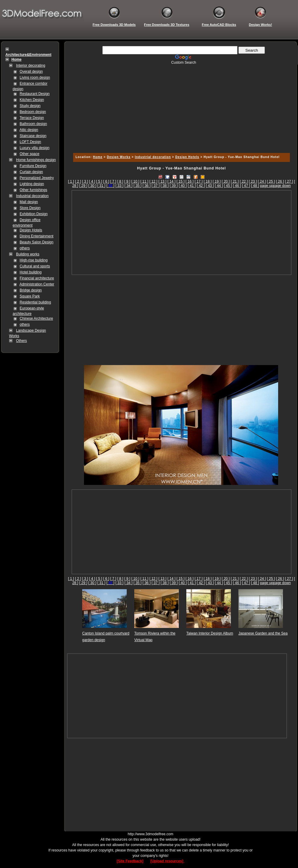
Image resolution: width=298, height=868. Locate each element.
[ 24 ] (262, 181)
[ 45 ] (228, 186)
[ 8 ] (120, 181)
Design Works (119, 157)
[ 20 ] (226, 181)
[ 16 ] (189, 181)
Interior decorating (31, 65)
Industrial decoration (32, 196)
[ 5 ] (99, 181)
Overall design (31, 72)
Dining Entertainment (36, 236)
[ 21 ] (235, 181)
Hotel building (31, 272)
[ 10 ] (135, 181)
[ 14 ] (171, 181)
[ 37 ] (156, 186)
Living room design (35, 78)
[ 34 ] (128, 186)
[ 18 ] (208, 181)
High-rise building (34, 260)
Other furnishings (33, 190)
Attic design (29, 130)
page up (267, 186)
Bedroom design (33, 112)
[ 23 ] (253, 181)
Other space (29, 154)
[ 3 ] (85, 181)
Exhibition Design (34, 214)
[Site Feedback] (130, 861)
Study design (30, 106)
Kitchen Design (32, 100)
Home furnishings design (36, 160)
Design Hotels (31, 230)
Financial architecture (37, 278)
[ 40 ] (183, 186)
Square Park (30, 296)
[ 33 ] (119, 186)
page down (282, 186)
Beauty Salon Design (36, 242)
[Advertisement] (181, 107)
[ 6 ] (106, 181)
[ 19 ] (217, 181)
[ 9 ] (127, 181)
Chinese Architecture (36, 318)
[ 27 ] (289, 181)
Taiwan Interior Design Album (210, 633)
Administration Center (37, 284)
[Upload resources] (168, 861)
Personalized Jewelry (37, 178)
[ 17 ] (199, 181)
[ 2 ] (78, 181)
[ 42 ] (201, 186)
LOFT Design (30, 142)
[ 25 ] (271, 181)
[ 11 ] (144, 181)
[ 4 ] (92, 181)
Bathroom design (33, 124)
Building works (28, 254)
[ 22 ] (244, 181)
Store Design (30, 208)
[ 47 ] (246, 186)
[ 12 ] (153, 181)
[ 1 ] (71, 181)
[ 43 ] (210, 186)
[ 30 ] (92, 186)
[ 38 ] (165, 186)
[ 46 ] (237, 186)
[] (110, 186)
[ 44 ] (219, 186)
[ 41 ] (192, 186)
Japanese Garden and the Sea (263, 633)
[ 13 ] (162, 181)
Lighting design (32, 184)
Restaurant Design (34, 94)
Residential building (35, 302)
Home (98, 157)
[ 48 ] (255, 186)
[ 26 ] (280, 181)
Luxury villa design (34, 148)
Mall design (29, 202)
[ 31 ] (101, 186)
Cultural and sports (35, 266)
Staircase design (33, 136)
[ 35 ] (138, 186)
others (25, 248)
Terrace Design (32, 118)
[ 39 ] (174, 186)
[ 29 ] (83, 186)
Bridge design (31, 290)
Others (21, 341)
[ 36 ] (147, 186)
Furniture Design (33, 166)
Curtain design (31, 172)
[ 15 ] (180, 181)
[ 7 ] (113, 181)
